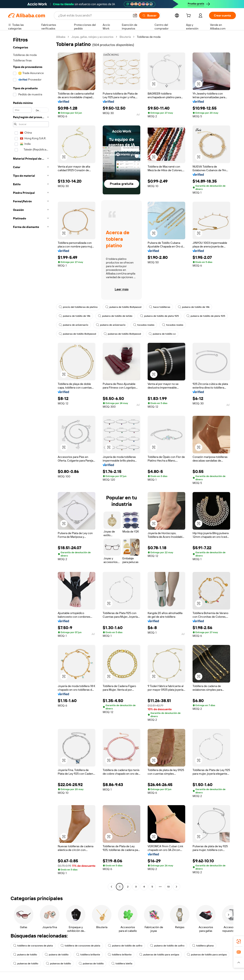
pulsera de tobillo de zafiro (125, 946)
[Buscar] (149, 15)
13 (168, 887)
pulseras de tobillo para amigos (159, 955)
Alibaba (61, 37)
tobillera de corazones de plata (33, 946)
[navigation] (31, 462)
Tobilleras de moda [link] (149, 37)
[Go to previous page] (111, 887)
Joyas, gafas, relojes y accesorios (92, 37)
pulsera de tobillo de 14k (194, 307)
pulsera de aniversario (74, 325)
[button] (135, 15)
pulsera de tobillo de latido (115, 316)
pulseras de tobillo (26, 964)
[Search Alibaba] (94, 15)
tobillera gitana (203, 946)
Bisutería (125, 37)
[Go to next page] (176, 887)
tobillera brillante (88, 955)
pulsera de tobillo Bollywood (123, 307)
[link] (239, 941)
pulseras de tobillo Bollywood (77, 334)
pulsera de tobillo (25, 955)
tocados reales (144, 325)
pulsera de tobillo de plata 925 (159, 316)
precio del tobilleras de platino (78, 307)
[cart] (189, 16)
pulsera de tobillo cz (162, 334)
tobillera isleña (122, 964)
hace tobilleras (160, 307)
